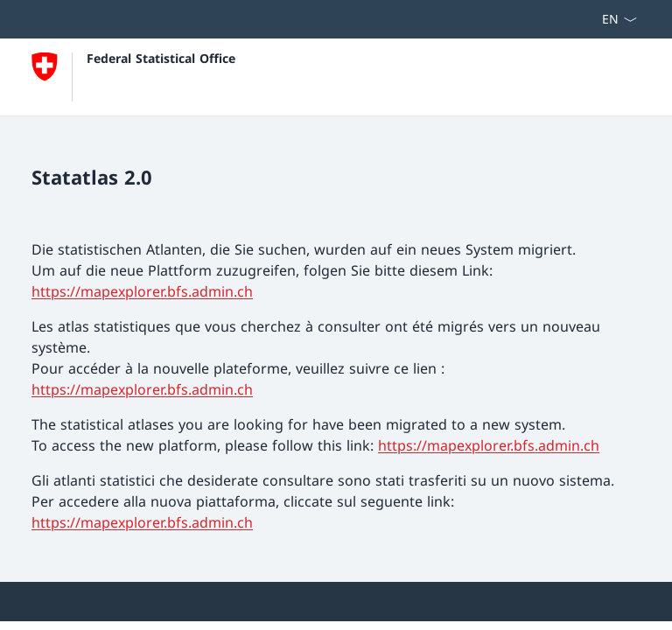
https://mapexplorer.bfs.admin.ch (142, 291)
